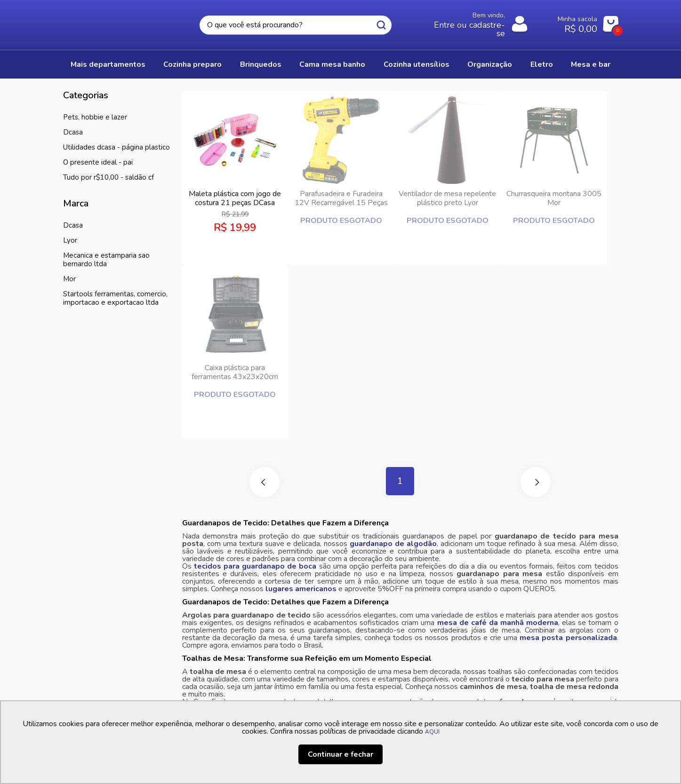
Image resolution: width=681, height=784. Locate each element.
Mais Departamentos (108, 64)
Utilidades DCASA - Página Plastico (116, 147)
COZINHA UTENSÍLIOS (417, 64)
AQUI (432, 732)
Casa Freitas (115, 22)
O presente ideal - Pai (98, 162)
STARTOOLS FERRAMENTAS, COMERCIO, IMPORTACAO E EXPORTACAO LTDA (115, 298)
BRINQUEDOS (261, 64)
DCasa (73, 132)
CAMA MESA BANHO (332, 64)
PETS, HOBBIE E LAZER (95, 117)
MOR (69, 279)
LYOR (70, 240)
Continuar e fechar (340, 754)
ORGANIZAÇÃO (490, 64)
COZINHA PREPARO (192, 64)
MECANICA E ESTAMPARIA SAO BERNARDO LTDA (106, 260)
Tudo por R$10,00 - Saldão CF (108, 177)
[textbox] (296, 25)
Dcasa (73, 225)
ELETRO (542, 64)
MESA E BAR (591, 64)
